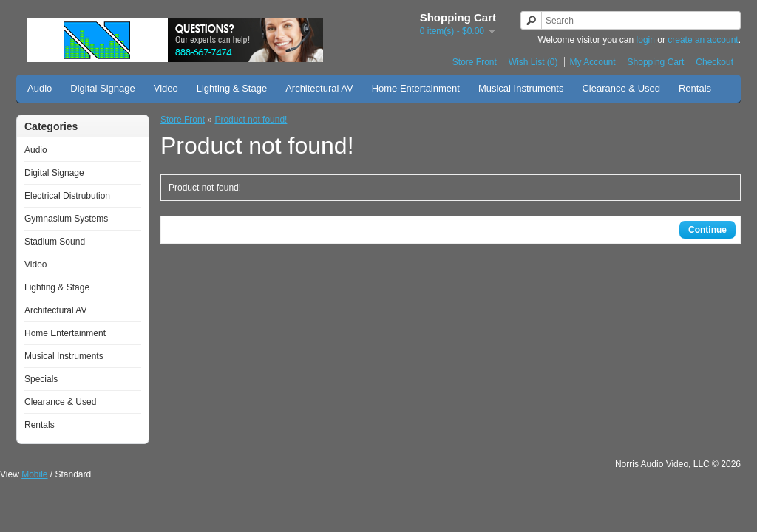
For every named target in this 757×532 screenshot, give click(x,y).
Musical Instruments (521, 88)
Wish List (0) (533, 62)
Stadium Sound (55, 242)
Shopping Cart (656, 62)
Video (166, 88)
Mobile (34, 474)
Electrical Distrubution (67, 196)
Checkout (714, 62)
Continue (707, 230)
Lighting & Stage (232, 88)
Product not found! (251, 120)
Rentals (695, 88)
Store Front (475, 62)
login (646, 40)
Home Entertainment (416, 88)
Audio (40, 88)
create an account (703, 40)
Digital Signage (102, 88)
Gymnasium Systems (66, 219)
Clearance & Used (621, 88)
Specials (41, 379)
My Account (593, 62)
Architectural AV (319, 88)
